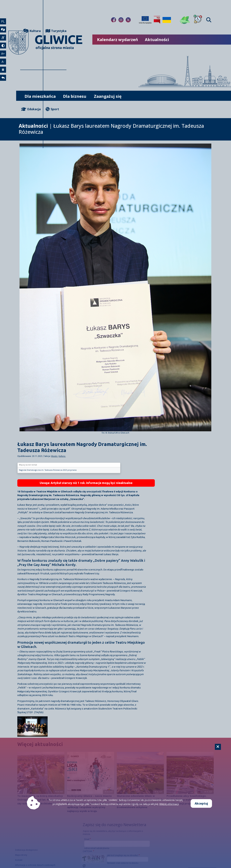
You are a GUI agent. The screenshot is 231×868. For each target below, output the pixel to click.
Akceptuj (201, 803)
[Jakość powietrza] (185, 20)
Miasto (55, 456)
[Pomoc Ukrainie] (167, 20)
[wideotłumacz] (3, 29)
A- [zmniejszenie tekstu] (3, 62)
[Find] (209, 20)
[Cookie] (218, 747)
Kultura (62, 456)
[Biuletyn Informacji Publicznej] (157, 20)
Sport (52, 109)
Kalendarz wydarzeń (118, 39)
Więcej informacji (169, 804)
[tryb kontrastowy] (3, 46)
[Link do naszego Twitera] (128, 20)
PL (3, 21)
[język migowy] (3, 38)
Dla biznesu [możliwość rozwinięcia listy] (75, 96)
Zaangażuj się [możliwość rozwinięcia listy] (108, 96)
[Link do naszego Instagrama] (121, 20)
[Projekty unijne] (145, 20)
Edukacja (31, 109)
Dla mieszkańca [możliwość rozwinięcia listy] (40, 96)
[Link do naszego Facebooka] (114, 20)
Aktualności (157, 39)
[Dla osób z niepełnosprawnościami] (198, 20)
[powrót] (3, 78)
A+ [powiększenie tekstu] (3, 54)
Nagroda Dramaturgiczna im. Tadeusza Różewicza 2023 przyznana (48, 470)
